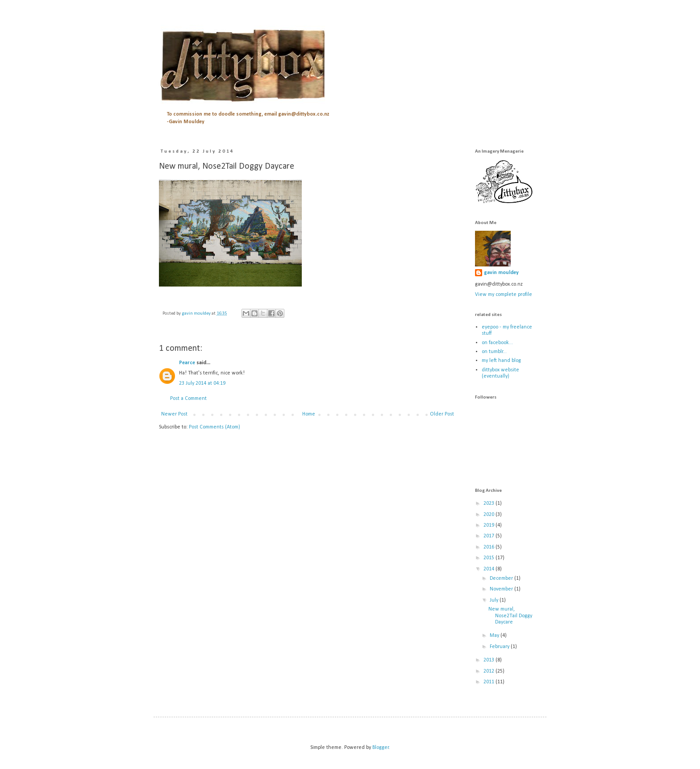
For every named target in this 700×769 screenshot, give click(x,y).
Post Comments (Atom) (215, 427)
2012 (490, 671)
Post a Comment (188, 399)
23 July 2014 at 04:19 (202, 383)
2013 (490, 660)
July (495, 600)
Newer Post (174, 414)
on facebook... (497, 343)
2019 (490, 525)
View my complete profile (504, 295)
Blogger (381, 748)
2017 (490, 536)
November (502, 589)
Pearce (187, 363)
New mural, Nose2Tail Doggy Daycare (510, 616)
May (495, 636)
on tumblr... (494, 352)
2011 (490, 682)
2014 (490, 569)
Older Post (442, 414)
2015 (490, 558)
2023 (490, 503)
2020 (490, 515)
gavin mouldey (501, 273)
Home (309, 414)
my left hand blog (501, 361)
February (500, 647)
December (502, 578)
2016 (490, 547)
